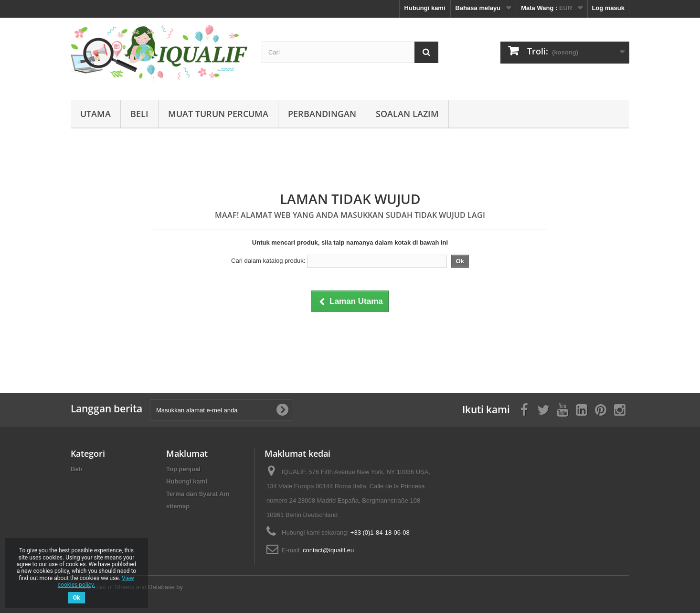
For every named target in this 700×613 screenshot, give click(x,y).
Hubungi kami (425, 8)
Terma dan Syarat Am (198, 494)
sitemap (178, 506)
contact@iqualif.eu (328, 550)
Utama (95, 114)
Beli (139, 114)
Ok (77, 598)
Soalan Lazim (407, 114)
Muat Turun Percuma (218, 114)
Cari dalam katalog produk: (268, 261)
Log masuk (608, 8)
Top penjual (183, 469)
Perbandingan (322, 114)
